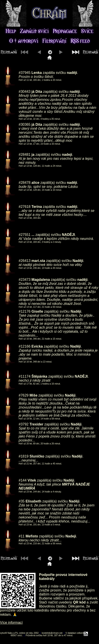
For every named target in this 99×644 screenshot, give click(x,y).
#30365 (25, 125)
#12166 (25, 346)
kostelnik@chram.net (52, 633)
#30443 (25, 92)
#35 (22, 501)
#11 (22, 536)
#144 (23, 480)
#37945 (25, 73)
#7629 (24, 395)
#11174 (25, 376)
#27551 (25, 235)
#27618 (25, 207)
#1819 (24, 456)
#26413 (25, 261)
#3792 (24, 424)
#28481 (25, 155)
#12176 (25, 311)
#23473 (25, 280)
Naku (10, 633)
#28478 (25, 183)
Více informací (11, 623)
